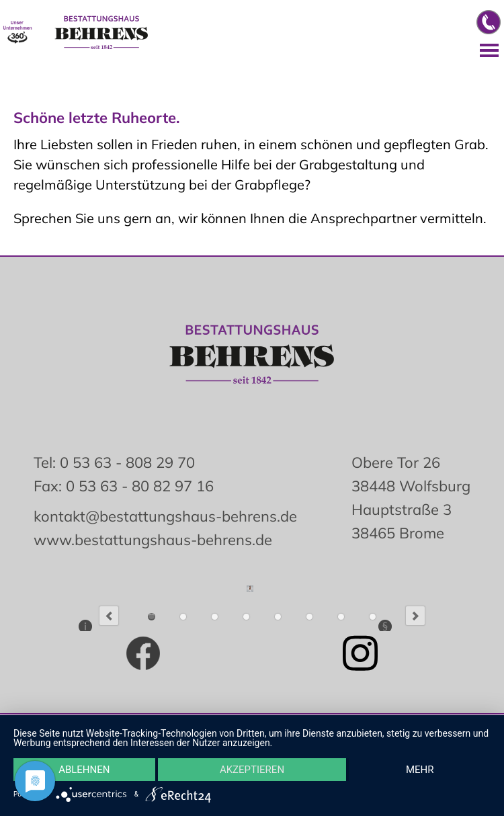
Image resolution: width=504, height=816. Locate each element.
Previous (109, 616)
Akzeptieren (252, 770)
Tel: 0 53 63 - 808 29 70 (114, 462)
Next (415, 616)
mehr (420, 770)
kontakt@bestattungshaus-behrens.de (165, 516)
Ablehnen (84, 770)
